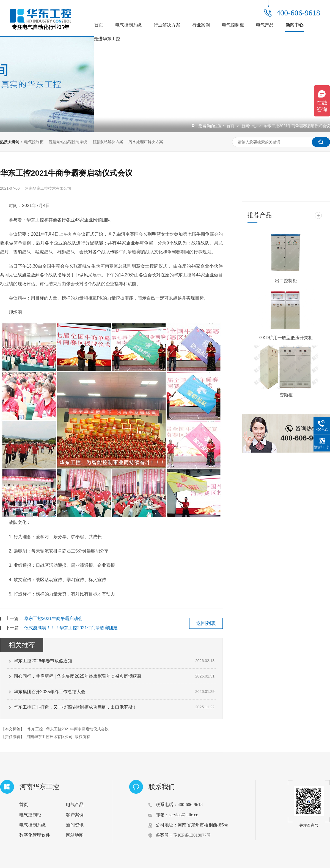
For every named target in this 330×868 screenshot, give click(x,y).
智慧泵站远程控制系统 (68, 142)
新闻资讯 (75, 825)
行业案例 (201, 25)
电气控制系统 (128, 25)
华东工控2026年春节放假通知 (43, 661)
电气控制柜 (233, 25)
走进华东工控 (107, 39)
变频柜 (286, 395)
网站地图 (75, 835)
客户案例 (75, 815)
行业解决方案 (167, 25)
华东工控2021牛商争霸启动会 (53, 618)
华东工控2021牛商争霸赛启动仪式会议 (297, 126)
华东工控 (35, 729)
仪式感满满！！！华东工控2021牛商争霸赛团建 (71, 628)
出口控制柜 (286, 281)
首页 (99, 25)
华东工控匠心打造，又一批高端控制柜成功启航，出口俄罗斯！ (75, 707)
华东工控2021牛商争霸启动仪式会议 (77, 729)
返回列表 (206, 623)
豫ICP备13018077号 (192, 835)
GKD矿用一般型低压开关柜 (286, 338)
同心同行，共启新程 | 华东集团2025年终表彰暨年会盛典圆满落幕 (78, 676)
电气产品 (265, 25)
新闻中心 (295, 25)
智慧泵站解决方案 (108, 142)
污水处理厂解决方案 (146, 142)
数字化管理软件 (35, 835)
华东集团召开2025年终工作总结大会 (50, 692)
